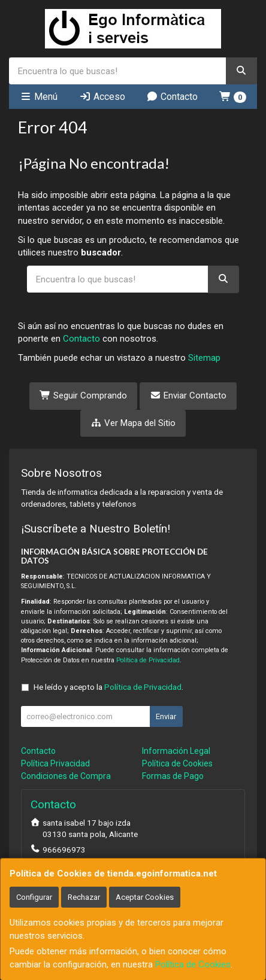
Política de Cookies (193, 964)
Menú (39, 97)
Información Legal (176, 751)
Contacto (172, 97)
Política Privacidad (55, 763)
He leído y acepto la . (108, 687)
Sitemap (204, 358)
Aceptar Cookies (145, 897)
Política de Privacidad (148, 660)
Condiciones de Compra (66, 776)
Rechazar (84, 897)
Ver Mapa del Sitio (133, 423)
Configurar (34, 897)
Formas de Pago (173, 776)
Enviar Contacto (188, 395)
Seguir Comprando (83, 395)
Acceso (102, 97)
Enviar (166, 716)
